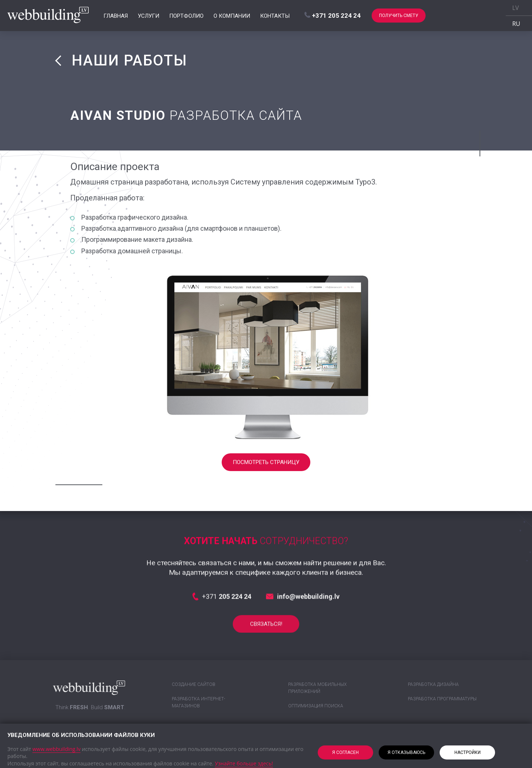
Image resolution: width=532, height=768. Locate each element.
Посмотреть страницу (266, 462)
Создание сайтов (194, 684)
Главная (116, 16)
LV (515, 8)
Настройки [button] (468, 752)
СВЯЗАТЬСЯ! (266, 640)
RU (516, 24)
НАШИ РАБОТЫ (121, 61)
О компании (232, 16)
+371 (332, 16)
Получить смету (399, 16)
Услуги (149, 16)
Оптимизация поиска (316, 706)
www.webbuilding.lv (57, 749)
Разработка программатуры (442, 699)
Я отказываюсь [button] (406, 752)
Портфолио (186, 16)
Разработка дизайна (433, 684)
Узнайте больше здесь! (244, 763)
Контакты (275, 16)
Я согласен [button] (345, 752)
